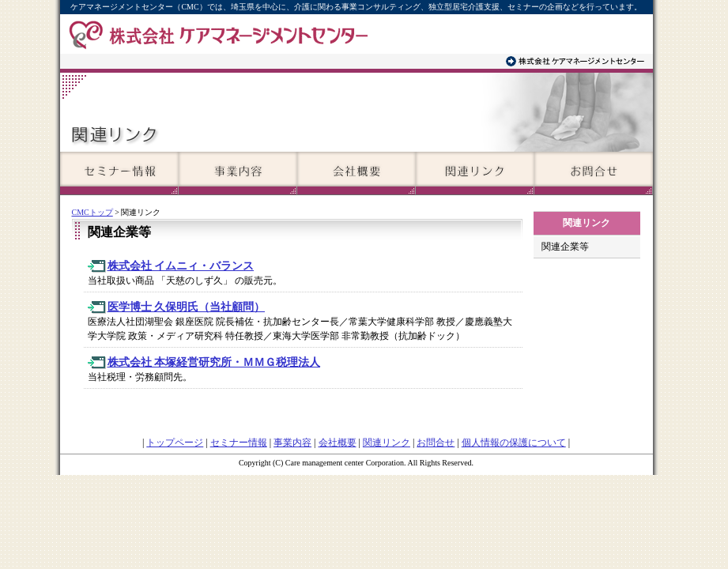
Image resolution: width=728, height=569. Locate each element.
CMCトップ (92, 212)
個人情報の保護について (514, 443)
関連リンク (387, 443)
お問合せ (436, 443)
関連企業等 (565, 247)
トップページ (175, 443)
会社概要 (338, 443)
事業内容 (292, 443)
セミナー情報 (239, 443)
